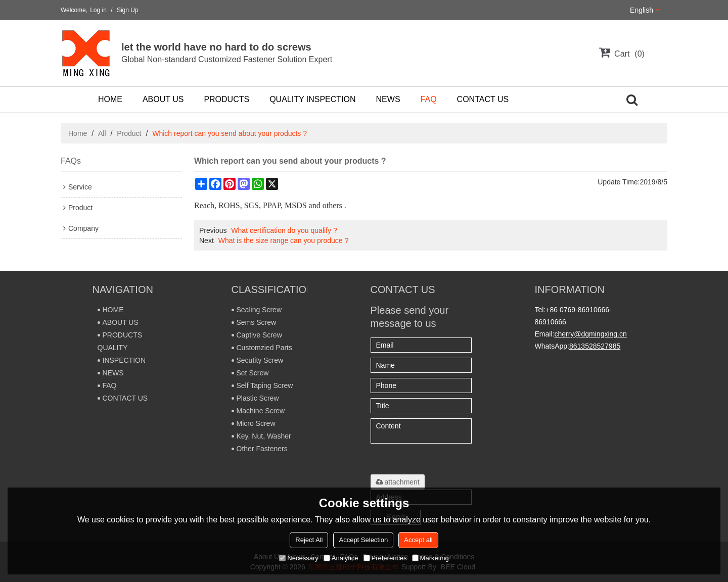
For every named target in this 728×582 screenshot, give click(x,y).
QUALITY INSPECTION (312, 99)
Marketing (430, 558)
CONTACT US (483, 99)
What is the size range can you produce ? (284, 240)
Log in (98, 10)
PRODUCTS (226, 99)
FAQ (429, 99)
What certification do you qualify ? (284, 230)
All (102, 133)
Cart (629, 54)
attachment (398, 482)
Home (78, 133)
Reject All (309, 540)
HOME (110, 99)
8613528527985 (595, 346)
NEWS (388, 99)
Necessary (299, 558)
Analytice (341, 558)
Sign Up (128, 10)
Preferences (385, 558)
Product (129, 133)
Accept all (418, 540)
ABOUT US (163, 99)
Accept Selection (363, 540)
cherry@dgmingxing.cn (590, 334)
